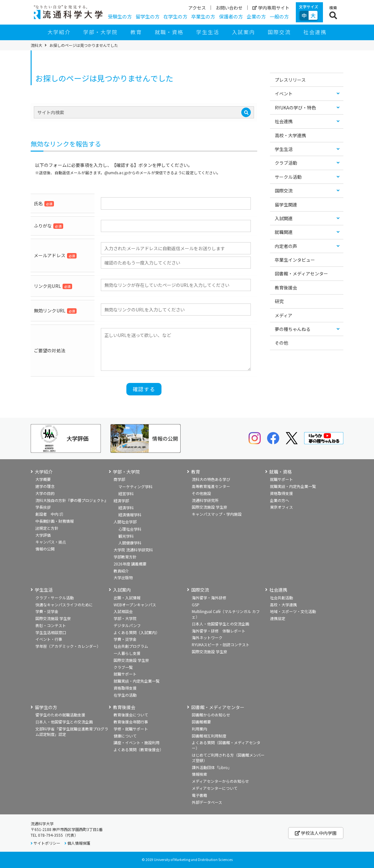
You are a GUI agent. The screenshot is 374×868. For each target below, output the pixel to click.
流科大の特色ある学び (211, 479)
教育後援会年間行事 (131, 722)
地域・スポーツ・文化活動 (293, 611)
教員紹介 (121, 571)
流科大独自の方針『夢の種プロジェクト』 (72, 500)
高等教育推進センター (211, 486)
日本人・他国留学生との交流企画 (221, 624)
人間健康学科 (130, 543)
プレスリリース (290, 80)
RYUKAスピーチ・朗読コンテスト (221, 644)
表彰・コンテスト (51, 625)
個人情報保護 (79, 843)
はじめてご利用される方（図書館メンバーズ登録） (228, 758)
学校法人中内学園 (316, 833)
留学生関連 (286, 205)
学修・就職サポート (131, 729)
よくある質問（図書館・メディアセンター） (226, 745)
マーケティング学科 (135, 486)
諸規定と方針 (47, 528)
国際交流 (279, 32)
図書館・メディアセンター (301, 273)
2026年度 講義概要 (130, 564)
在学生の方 (175, 16)
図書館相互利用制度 (209, 736)
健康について (125, 736)
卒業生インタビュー (295, 260)
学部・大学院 (101, 32)
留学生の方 (148, 16)
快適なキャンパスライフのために (64, 605)
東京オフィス (281, 507)
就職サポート (281, 479)
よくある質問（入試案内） (137, 632)
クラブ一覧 (123, 667)
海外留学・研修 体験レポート (219, 631)
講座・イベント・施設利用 (137, 742)
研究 (279, 301)
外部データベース (207, 802)
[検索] (246, 112)
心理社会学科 (130, 529)
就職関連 (284, 232)
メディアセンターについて (215, 788)
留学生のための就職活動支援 (60, 715)
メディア (284, 315)
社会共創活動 (281, 598)
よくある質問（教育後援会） (138, 749)
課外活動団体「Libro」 (212, 767)
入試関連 (284, 218)
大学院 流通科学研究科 (133, 550)
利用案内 (199, 729)
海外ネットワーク (207, 637)
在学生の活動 (125, 695)
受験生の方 (120, 16)
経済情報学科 (130, 515)
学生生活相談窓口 (51, 632)
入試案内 (243, 32)
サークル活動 (288, 177)
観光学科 (126, 536)
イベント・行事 (49, 639)
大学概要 (43, 479)
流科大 (36, 45)
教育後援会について (131, 715)
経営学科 (126, 494)
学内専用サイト (271, 8)
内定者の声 (286, 246)
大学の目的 (45, 493)
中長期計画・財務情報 (55, 521)
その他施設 (201, 493)
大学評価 (43, 535)
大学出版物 (123, 577)
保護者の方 (231, 16)
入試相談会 (123, 611)
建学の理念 (45, 486)
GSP (196, 605)
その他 (281, 343)
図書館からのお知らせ (211, 715)
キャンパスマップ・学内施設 (217, 514)
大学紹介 (59, 32)
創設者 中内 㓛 (49, 514)
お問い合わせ (229, 8)
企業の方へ (280, 500)
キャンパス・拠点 (51, 542)
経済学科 (126, 508)
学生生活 (208, 32)
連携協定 (278, 618)
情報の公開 (45, 549)
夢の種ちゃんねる (293, 329)
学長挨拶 (43, 507)
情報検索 (199, 774)
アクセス (197, 8)
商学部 (119, 479)
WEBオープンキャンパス (135, 605)
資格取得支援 (281, 493)
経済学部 (121, 501)
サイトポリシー (47, 843)
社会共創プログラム (131, 646)
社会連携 (315, 32)
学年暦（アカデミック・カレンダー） (68, 646)
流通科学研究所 (205, 500)
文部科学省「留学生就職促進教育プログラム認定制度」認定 (72, 731)
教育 (136, 32)
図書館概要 (201, 722)
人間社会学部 (125, 522)
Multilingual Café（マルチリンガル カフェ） (226, 614)
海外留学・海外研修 (209, 598)
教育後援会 (286, 288)
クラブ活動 (286, 163)
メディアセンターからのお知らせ (220, 781)
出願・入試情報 (127, 598)
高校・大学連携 (290, 135)
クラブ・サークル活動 (55, 598)
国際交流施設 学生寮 (209, 507)
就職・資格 (169, 32)
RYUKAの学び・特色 (295, 108)
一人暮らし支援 (127, 653)
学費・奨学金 (47, 611)
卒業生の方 (203, 16)
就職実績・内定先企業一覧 (293, 486)
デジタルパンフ (127, 625)
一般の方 (279, 16)
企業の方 (256, 16)
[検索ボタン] (333, 12)
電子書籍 (199, 795)
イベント (284, 94)
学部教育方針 (125, 557)
